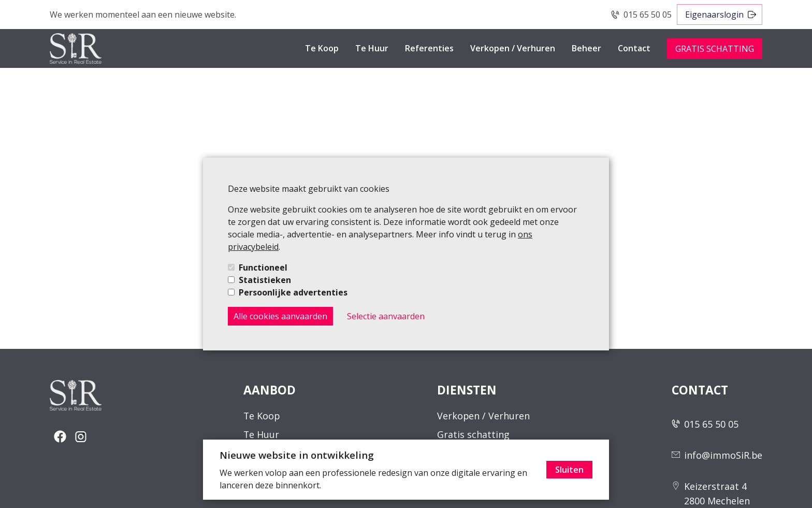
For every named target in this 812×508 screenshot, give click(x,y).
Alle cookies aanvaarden (280, 316)
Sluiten (569, 470)
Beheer (586, 48)
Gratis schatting (473, 434)
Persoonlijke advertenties (293, 292)
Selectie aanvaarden (386, 316)
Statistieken (265, 280)
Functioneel (263, 267)
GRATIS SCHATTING (715, 49)
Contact (634, 48)
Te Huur (372, 48)
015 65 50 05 (648, 15)
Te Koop (322, 48)
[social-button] (60, 436)
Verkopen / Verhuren (513, 48)
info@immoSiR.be (723, 455)
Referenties (429, 48)
